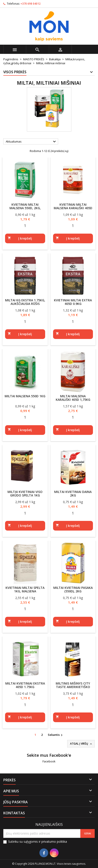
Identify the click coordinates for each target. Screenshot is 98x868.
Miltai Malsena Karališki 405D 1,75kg (73, 398)
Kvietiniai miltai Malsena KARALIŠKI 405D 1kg (73, 208)
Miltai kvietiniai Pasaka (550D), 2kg (73, 589)
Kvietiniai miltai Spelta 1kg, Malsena (25, 589)
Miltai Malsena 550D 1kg (25, 396)
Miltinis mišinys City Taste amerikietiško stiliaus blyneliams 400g (73, 687)
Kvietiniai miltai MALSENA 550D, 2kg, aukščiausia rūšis (25, 208)
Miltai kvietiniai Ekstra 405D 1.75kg (25, 685)
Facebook (49, 761)
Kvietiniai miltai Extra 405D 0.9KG (73, 302)
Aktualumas (31, 142)
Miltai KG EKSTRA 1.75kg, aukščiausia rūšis (25, 302)
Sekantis (56, 735)
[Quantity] (25, 226)
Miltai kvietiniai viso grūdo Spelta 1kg (25, 494)
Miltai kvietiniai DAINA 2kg (73, 494)
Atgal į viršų (81, 744)
